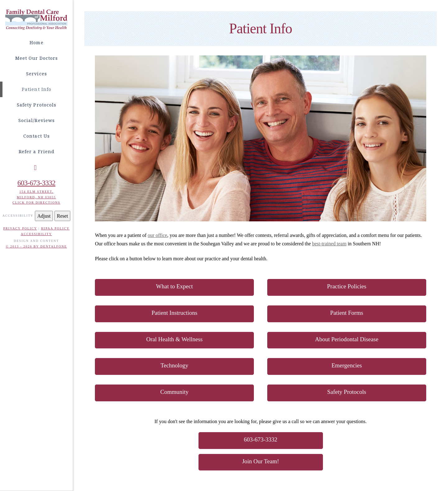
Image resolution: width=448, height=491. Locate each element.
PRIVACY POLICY (20, 228)
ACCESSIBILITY (36, 234)
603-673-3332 (36, 183)
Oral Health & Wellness (174, 339)
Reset (63, 216)
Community (174, 392)
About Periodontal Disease (347, 339)
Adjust (44, 216)
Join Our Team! (261, 461)
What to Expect (175, 286)
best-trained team (329, 244)
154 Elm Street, (36, 192)
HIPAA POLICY (55, 228)
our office (157, 235)
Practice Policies (347, 286)
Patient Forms (347, 313)
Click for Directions (36, 203)
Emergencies (347, 365)
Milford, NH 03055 (36, 197)
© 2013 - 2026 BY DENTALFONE (36, 246)
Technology (174, 365)
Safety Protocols (347, 392)
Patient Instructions (174, 313)
